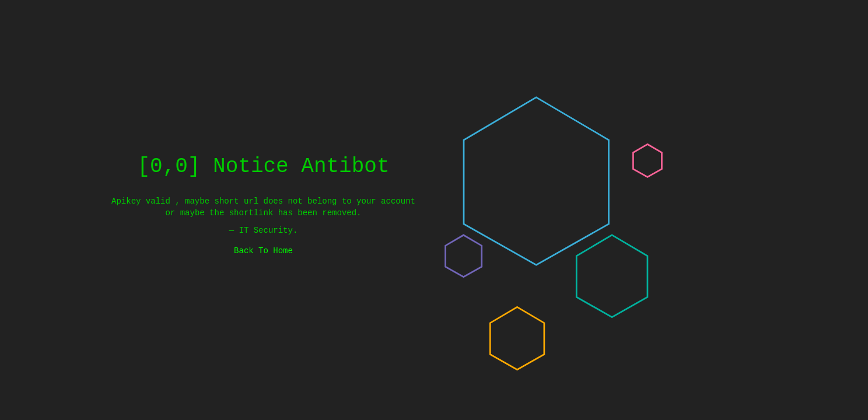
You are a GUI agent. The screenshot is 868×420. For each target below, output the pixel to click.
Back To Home (263, 251)
